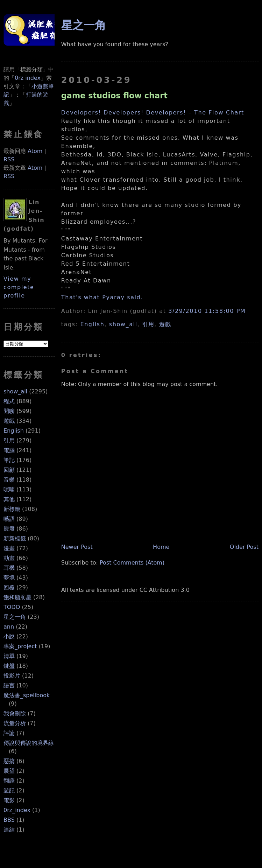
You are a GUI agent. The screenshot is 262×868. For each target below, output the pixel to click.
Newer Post (77, 547)
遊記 (9, 790)
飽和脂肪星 (17, 597)
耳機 (9, 568)
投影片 (12, 676)
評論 (9, 733)
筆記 (9, 460)
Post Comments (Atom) (132, 563)
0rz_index (17, 810)
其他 (9, 499)
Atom (35, 151)
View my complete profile (19, 287)
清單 (9, 656)
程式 (9, 401)
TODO (12, 607)
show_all (15, 391)
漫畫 (9, 548)
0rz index (28, 78)
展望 (9, 771)
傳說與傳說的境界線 (29, 743)
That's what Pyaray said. (102, 297)
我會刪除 (15, 713)
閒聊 (9, 411)
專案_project (20, 646)
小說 (9, 636)
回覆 (9, 587)
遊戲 (9, 421)
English (14, 431)
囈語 (9, 519)
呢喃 (9, 489)
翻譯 (9, 781)
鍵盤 (9, 666)
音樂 (9, 480)
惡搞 (9, 761)
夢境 (9, 578)
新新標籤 (15, 538)
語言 (9, 685)
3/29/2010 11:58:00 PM (207, 311)
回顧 (9, 470)
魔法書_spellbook (27, 695)
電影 (9, 800)
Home (161, 547)
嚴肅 (9, 529)
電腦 (9, 450)
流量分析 (15, 723)
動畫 (9, 558)
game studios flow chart (114, 96)
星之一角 (15, 617)
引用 (9, 440)
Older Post (244, 547)
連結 (9, 830)
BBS (9, 820)
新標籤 (12, 509)
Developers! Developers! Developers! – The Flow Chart (153, 113)
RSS (9, 159)
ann (9, 627)
